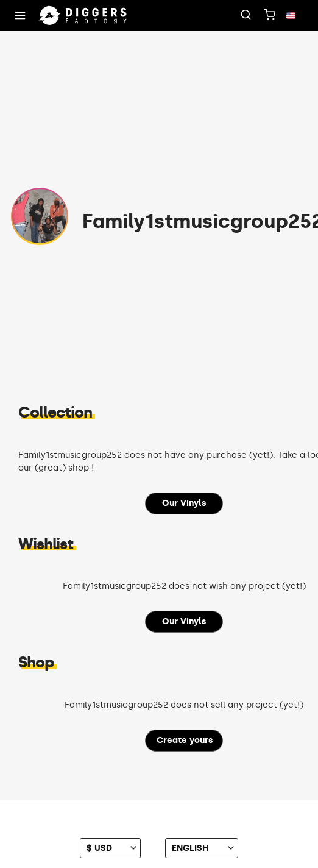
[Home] (83, 16)
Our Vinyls (184, 503)
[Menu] (20, 16)
